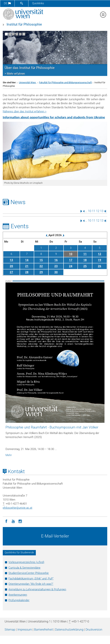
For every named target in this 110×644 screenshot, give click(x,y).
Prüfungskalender (19, 600)
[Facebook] (6, 521)
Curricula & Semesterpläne (24, 568)
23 (56, 266)
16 (56, 260)
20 (11, 266)
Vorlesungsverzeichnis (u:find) (26, 562)
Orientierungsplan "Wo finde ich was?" (31, 584)
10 (90, 211)
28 (27, 272)
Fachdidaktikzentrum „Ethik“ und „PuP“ (31, 579)
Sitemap (10, 630)
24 (71, 266)
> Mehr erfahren (15, 74)
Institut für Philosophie (24, 24)
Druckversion (94, 630)
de (7, 3)
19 (100, 260)
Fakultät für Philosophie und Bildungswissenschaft (65, 82)
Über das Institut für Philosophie (30, 68)
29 (41, 272)
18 (85, 260)
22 (41, 266)
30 (56, 272)
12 (98, 211)
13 (102, 211)
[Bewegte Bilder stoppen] (24, 34)
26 (100, 266)
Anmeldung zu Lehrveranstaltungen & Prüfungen (37, 589)
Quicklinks (38, 3)
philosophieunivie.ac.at (18, 508)
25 (85, 266)
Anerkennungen (18, 595)
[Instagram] (20, 521)
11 (94, 211)
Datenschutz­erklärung (69, 630)
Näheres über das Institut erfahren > (25, 111)
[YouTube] (13, 521)
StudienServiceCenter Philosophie (29, 573)
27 (11, 272)
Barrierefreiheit (44, 630)
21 (27, 266)
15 (41, 260)
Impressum (25, 630)
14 (27, 260)
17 (71, 260)
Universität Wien (28, 82)
